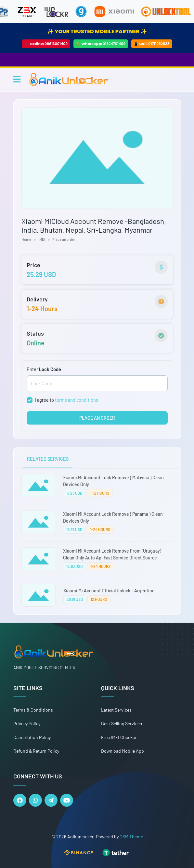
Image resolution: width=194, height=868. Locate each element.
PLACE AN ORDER (97, 418)
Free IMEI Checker (119, 737)
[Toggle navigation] (17, 79)
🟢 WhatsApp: (101, 44)
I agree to (66, 400)
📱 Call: (152, 44)
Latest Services (116, 710)
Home (26, 239)
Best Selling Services (122, 723)
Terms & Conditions (33, 710)
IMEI (42, 239)
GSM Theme (131, 837)
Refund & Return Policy (36, 751)
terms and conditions (77, 400)
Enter (44, 369)
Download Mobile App (123, 751)
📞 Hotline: (46, 44)
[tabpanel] (97, 542)
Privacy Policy (27, 723)
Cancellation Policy (32, 737)
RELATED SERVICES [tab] (48, 459)
